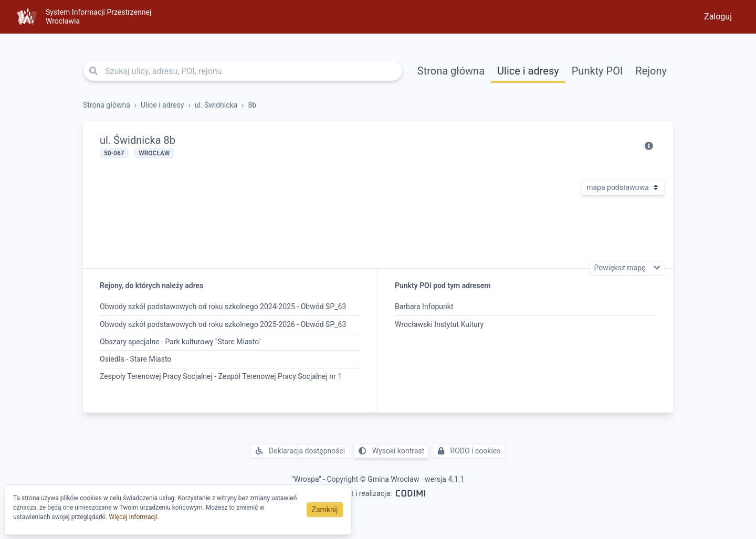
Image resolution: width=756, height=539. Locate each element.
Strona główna (451, 71)
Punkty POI (597, 71)
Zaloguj (718, 17)
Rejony (651, 71)
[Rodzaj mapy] (623, 188)
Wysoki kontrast (391, 451)
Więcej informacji (133, 517)
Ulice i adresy (528, 71)
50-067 (114, 153)
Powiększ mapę (621, 268)
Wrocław (154, 153)
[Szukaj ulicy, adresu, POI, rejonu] (243, 71)
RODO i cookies (469, 451)
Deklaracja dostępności (301, 451)
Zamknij (325, 510)
